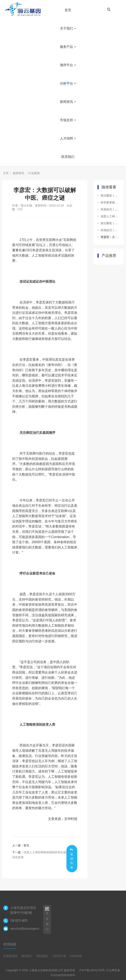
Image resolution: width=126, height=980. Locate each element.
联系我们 (68, 157)
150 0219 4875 (19, 921)
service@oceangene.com (29, 929)
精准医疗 (27, 956)
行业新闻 (34, 173)
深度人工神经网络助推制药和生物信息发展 (110, 216)
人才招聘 (68, 138)
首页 (68, 10)
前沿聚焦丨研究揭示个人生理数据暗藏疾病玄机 (110, 223)
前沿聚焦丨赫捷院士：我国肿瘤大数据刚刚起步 (110, 196)
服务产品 (68, 47)
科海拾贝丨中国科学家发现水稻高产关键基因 (110, 230)
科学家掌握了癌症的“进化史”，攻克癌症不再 (110, 202)
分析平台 (68, 83)
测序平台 (68, 65)
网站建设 (42, 956)
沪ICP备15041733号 (92, 970)
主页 (6, 173)
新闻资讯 (68, 102)
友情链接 (10, 944)
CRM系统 (76, 956)
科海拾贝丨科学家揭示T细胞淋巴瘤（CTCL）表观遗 (110, 209)
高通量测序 (10, 956)
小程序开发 (59, 956)
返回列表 (72, 859)
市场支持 (68, 120)
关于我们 (68, 28)
